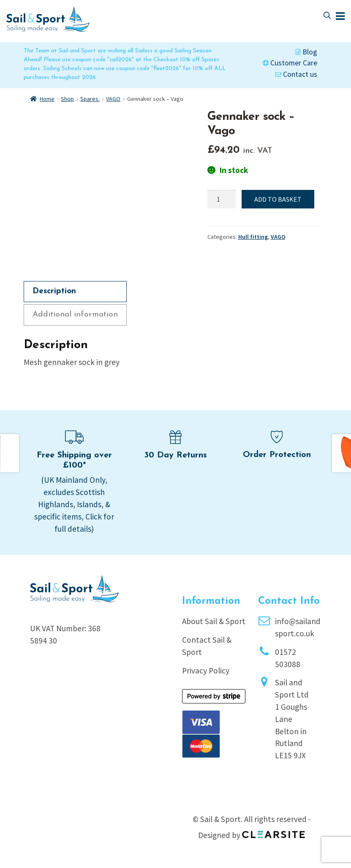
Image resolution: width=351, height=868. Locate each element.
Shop (67, 99)
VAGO (113, 99)
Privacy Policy (206, 671)
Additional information (75, 315)
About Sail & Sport (214, 621)
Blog (306, 52)
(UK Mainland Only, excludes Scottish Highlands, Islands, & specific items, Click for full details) (74, 504)
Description (54, 291)
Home (47, 99)
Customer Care (290, 63)
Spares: (90, 99)
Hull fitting (253, 237)
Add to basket (278, 199)
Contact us (296, 74)
